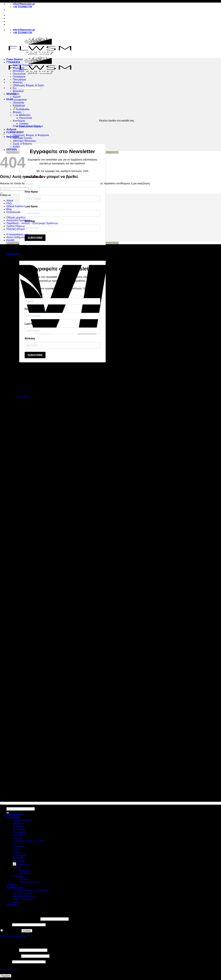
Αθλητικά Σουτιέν (22, 138)
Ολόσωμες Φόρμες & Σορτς (29, 85)
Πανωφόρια (19, 80)
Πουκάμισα (19, 77)
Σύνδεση (27, 931)
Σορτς (16, 94)
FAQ (9, 203)
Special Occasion (23, 65)
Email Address (34, 177)
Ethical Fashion (15, 206)
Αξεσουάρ (18, 103)
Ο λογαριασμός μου (18, 234)
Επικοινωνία (13, 212)
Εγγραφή (6, 976)
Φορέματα (19, 68)
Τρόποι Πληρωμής (17, 226)
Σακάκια (24, 124)
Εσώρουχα (19, 861)
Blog (9, 21)
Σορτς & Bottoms (22, 144)
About (10, 18)
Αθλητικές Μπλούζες (24, 141)
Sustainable (21, 865)
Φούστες (18, 82)
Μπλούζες (19, 71)
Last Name (31, 206)
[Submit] (1, 193)
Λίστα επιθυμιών (16, 237)
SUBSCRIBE (35, 238)
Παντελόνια (19, 74)
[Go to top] (1, 804)
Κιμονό (17, 97)
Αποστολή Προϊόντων (20, 24)
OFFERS (12, 150)
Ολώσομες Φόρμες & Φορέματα (31, 135)
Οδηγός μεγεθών (16, 217)
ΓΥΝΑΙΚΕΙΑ (13, 62)
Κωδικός (6, 925)
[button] (10, 99)
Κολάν (16, 147)
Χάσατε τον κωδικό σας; (14, 936)
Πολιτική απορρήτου (18, 229)
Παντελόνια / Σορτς (30, 127)
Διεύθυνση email (10, 956)
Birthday (30, 221)
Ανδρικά (11, 129)
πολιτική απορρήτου (10, 970)
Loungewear (20, 100)
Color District (14, 59)
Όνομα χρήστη (9, 950)
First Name (31, 192)
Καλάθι (10, 240)
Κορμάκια (18, 91)
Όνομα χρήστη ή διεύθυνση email (20, 919)
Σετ (15, 88)
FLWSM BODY (15, 132)
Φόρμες (17, 868)
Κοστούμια (19, 121)
